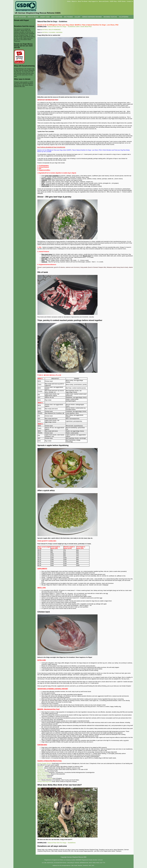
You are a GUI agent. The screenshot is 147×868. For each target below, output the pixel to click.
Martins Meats (42, 775)
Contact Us (130, 1)
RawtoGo (40, 768)
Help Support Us (93, 1)
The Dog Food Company (45, 778)
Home (69, 1)
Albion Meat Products (44, 774)
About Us (74, 1)
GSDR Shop (113, 1)
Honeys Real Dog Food (44, 781)
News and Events (104, 1)
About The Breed (83, 1)
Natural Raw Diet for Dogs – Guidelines (62, 843)
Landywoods (41, 769)
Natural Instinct (42, 777)
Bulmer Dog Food (43, 772)
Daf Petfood (41, 771)
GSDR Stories (122, 1)
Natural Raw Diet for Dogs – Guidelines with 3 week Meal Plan (70, 26)
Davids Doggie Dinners (44, 763)
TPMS (39, 780)
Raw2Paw (40, 766)
